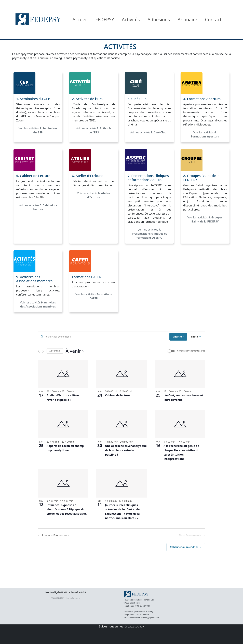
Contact (213, 19)
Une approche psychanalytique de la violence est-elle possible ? (126, 450)
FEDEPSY (105, 19)
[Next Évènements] (43, 351)
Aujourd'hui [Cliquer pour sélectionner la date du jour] (55, 351)
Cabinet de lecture (117, 395)
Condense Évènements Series (191, 351)
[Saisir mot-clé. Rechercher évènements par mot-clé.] (104, 337)
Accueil (80, 19)
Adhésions (159, 19)
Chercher (178, 337)
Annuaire (187, 19)
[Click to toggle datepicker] (75, 351)
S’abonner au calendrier (184, 547)
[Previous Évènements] (39, 351)
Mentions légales (53, 592)
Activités (131, 19)
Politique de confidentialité (74, 592)
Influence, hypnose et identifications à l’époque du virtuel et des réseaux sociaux (67, 509)
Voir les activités (38, 130)
